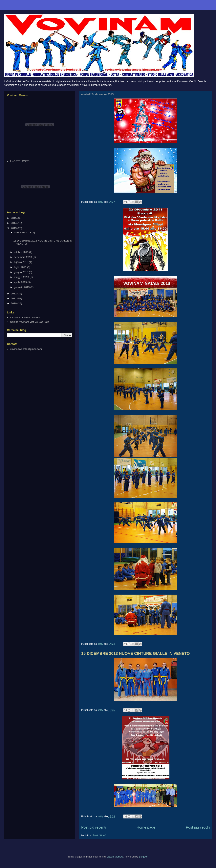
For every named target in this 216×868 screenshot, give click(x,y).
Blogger (143, 857)
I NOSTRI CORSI (20, 161)
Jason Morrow (115, 857)
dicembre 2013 (23, 233)
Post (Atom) (100, 835)
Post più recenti (94, 827)
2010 (14, 303)
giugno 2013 (22, 272)
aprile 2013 (21, 282)
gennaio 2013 (22, 287)
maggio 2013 (22, 277)
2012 (14, 294)
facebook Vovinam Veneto (25, 318)
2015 (14, 218)
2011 (14, 298)
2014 (14, 223)
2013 (14, 228)
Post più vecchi (198, 827)
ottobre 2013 (22, 252)
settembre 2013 (23, 257)
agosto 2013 (22, 262)
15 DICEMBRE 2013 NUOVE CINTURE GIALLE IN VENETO (136, 653)
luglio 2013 (21, 267)
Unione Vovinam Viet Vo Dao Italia (30, 322)
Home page (146, 827)
